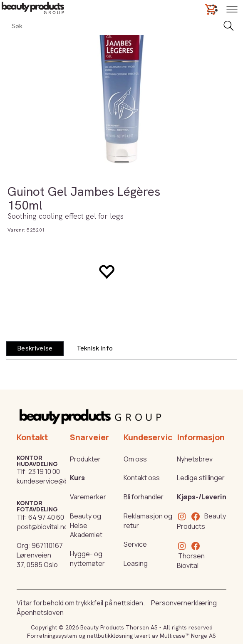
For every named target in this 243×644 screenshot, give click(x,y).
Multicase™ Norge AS (188, 636)
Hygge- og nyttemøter (87, 559)
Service (135, 544)
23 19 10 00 (44, 471)
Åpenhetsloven (40, 612)
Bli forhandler (144, 497)
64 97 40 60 (46, 517)
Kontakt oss (142, 478)
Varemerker (88, 497)
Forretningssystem (52, 636)
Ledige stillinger (201, 478)
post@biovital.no (42, 527)
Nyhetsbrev (195, 459)
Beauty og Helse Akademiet (86, 526)
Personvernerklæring (184, 603)
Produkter (85, 459)
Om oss (135, 459)
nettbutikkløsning (110, 636)
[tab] (35, 349)
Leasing (136, 563)
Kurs (77, 478)
